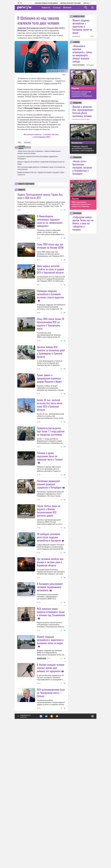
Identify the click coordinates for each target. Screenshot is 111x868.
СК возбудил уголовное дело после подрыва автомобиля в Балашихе (49, 624)
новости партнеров (26, 184)
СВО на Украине (90, 3)
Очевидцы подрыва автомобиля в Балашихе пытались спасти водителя (50, 316)
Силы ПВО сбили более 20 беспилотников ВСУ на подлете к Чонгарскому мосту (50, 345)
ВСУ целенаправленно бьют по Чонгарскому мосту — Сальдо (51, 823)
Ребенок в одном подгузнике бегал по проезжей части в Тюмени (50, 521)
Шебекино (22, 28)
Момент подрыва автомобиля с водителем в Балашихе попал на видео (50, 749)
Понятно (88, 846)
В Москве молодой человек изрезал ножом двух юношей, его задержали (51, 799)
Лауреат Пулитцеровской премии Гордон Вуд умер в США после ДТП (40, 196)
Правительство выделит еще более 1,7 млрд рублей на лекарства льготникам (51, 497)
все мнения (90, 65)
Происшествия (77, 143)
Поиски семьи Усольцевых (46, 3)
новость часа (79, 16)
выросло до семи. (30, 94)
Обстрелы (27, 143)
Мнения (67, 8)
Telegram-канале (50, 83)
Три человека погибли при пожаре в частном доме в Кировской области (50, 649)
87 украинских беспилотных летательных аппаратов (39, 120)
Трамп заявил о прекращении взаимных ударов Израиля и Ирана (49, 422)
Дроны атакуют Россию (71, 3)
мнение (76, 42)
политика (77, 213)
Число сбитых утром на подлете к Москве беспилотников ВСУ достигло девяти (49, 598)
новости (21, 190)
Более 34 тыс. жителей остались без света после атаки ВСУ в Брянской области (50, 448)
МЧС (20, 143)
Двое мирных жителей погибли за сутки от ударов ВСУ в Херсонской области (50, 291)
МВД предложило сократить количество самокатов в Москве (81, 204)
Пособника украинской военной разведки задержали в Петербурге (49, 549)
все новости (76, 36)
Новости (46, 8)
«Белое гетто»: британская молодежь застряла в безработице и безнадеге (82, 167)
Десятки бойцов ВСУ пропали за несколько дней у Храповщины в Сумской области (51, 395)
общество (77, 103)
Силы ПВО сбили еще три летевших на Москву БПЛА (50, 246)
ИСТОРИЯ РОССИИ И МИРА (81, 120)
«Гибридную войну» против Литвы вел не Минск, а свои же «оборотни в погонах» (83, 223)
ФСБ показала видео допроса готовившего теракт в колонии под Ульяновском (51, 721)
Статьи (57, 8)
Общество (75, 88)
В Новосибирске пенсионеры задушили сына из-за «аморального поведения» (50, 221)
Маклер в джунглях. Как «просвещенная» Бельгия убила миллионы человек (83, 111)
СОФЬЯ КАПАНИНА (78, 65)
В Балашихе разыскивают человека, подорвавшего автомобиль (50, 696)
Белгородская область (36, 28)
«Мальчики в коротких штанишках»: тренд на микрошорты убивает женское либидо (82, 54)
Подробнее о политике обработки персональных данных (59, 848)
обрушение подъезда (50, 101)
